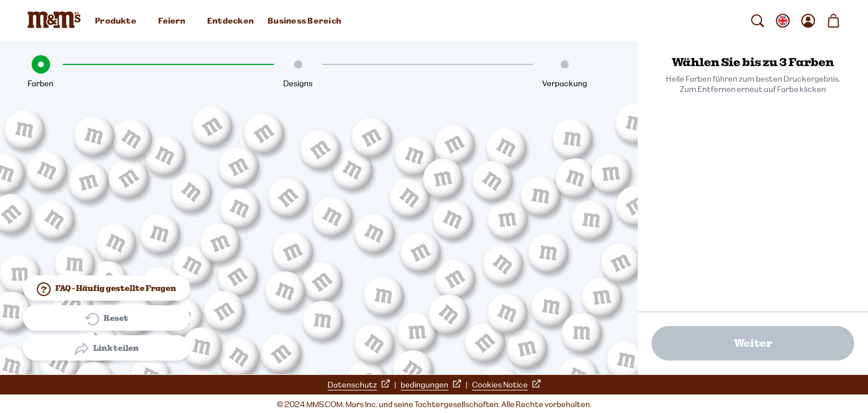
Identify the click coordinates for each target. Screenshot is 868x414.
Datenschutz (359, 385)
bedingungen (431, 385)
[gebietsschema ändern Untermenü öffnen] (783, 21)
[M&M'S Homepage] (56, 21)
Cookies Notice (506, 385)
